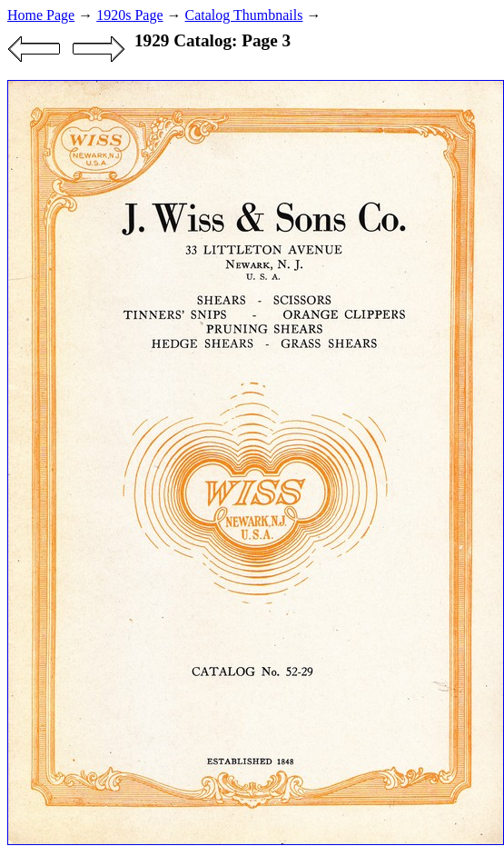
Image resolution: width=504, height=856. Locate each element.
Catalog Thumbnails (244, 15)
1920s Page (129, 15)
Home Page (41, 15)
